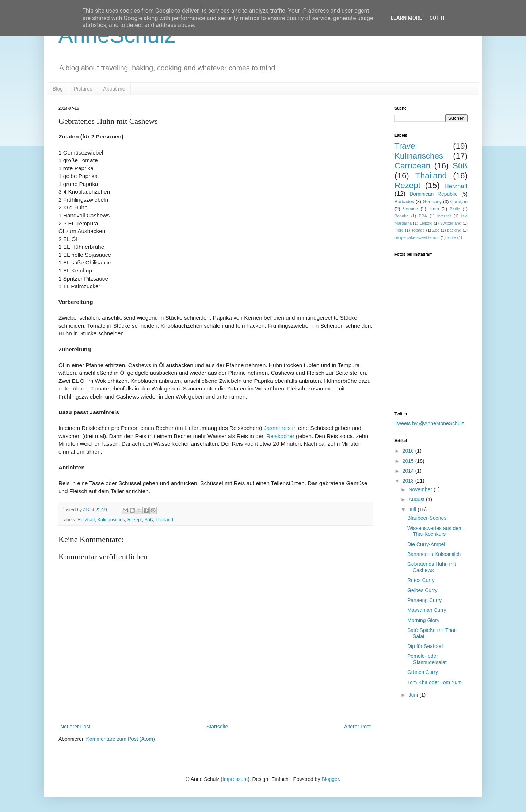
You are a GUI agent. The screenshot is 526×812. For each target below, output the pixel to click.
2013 (409, 481)
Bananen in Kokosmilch (434, 554)
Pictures (83, 89)
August (417, 499)
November (421, 489)
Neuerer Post (75, 727)
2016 (409, 451)
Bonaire (402, 216)
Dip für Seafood (425, 646)
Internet (444, 216)
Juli (413, 510)
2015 (409, 461)
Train (434, 209)
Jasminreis (277, 428)
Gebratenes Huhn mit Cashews (432, 567)
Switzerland (451, 223)
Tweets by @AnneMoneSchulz (429, 423)
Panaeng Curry (424, 600)
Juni (414, 695)
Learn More (406, 18)
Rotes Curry (421, 580)
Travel (406, 146)
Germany (432, 202)
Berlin (455, 209)
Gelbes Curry (422, 590)
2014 (409, 471)
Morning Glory (423, 620)
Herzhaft (86, 520)
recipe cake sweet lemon (417, 237)
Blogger (330, 779)
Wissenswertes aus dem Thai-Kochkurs (435, 531)
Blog (58, 89)
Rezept (135, 520)
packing (454, 230)
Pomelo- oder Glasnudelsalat (427, 659)
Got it (437, 18)
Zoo (436, 230)
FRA (423, 216)
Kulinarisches (111, 520)
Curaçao (459, 202)
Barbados (404, 202)
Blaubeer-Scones (427, 518)
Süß (149, 520)
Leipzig (426, 223)
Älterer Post (357, 727)
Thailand (164, 520)
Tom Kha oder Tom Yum (434, 682)
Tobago (418, 230)
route (451, 237)
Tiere (399, 230)
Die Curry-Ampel (426, 544)
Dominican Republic (433, 194)
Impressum (235, 779)
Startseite (217, 727)
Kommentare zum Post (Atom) (121, 739)
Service (410, 209)
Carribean (412, 166)
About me (114, 89)
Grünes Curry (423, 672)
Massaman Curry (427, 610)
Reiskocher (280, 436)
